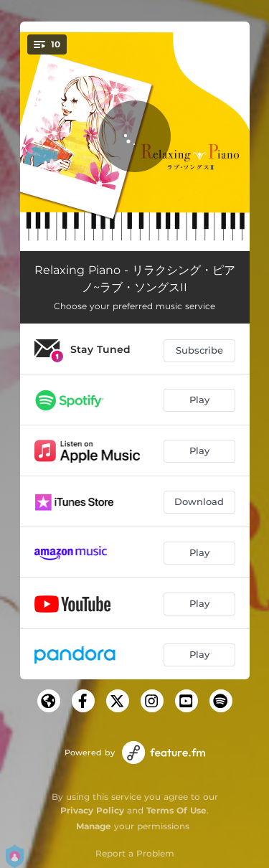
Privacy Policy (92, 810)
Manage (94, 826)
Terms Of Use (176, 810)
